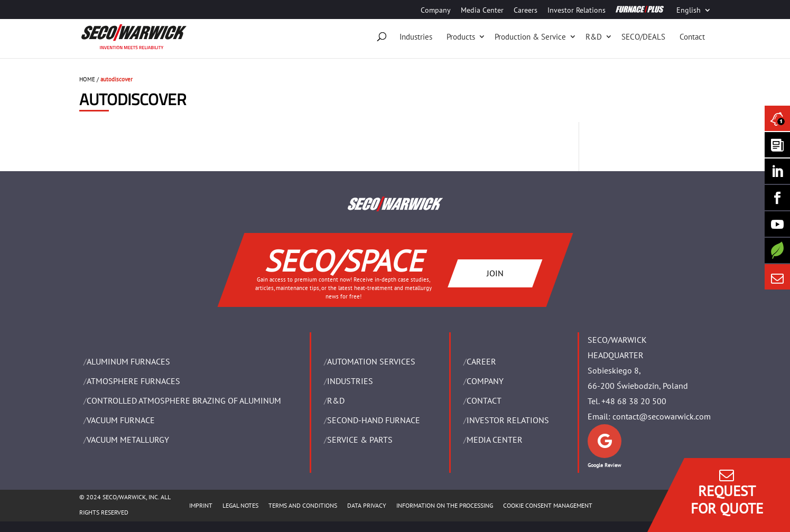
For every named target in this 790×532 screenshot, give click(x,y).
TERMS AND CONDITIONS (303, 505)
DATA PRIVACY (367, 505)
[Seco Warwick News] (777, 118)
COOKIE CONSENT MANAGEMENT (548, 505)
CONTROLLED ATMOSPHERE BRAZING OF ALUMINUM (184, 400)
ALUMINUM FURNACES (128, 361)
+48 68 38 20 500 (634, 401)
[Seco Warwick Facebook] (777, 198)
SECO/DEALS (643, 37)
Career (481, 361)
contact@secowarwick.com (662, 416)
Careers (526, 11)
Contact (692, 37)
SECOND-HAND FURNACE (374, 420)
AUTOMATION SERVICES (371, 361)
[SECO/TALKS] (777, 224)
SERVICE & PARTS (360, 440)
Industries (416, 37)
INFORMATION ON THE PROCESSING (445, 505)
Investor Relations (577, 11)
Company (436, 11)
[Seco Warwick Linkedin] (777, 171)
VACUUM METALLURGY (128, 440)
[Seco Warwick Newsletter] (777, 145)
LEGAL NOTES (240, 505)
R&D (594, 37)
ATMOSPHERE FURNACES (133, 381)
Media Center (482, 11)
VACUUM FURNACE (121, 420)
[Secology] (777, 250)
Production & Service (530, 37)
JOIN (495, 273)
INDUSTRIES (350, 381)
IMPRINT (201, 505)
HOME (87, 79)
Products (461, 37)
